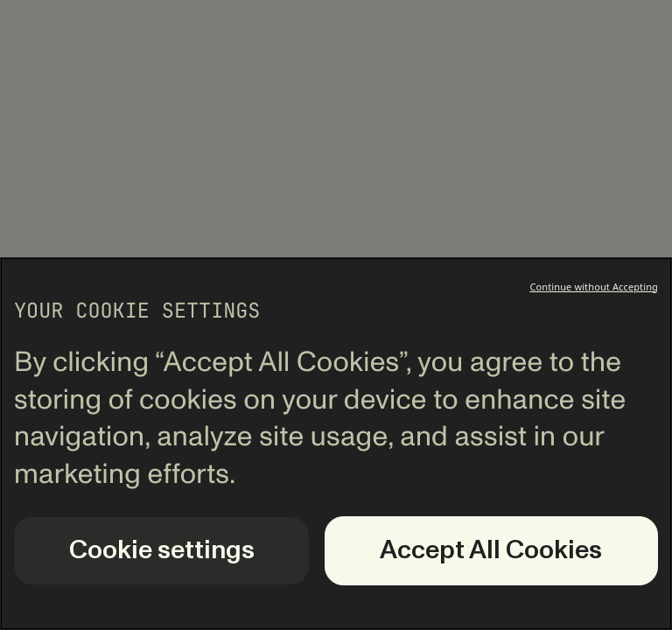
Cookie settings (162, 550)
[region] (336, 444)
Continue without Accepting (594, 287)
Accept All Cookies (491, 550)
